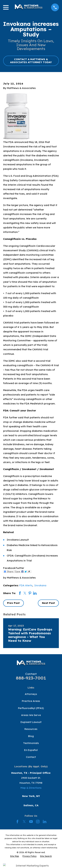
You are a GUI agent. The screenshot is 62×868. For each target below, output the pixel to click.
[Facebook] (17, 822)
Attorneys (31, 694)
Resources (31, 729)
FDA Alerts (26, 585)
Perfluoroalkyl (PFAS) (31, 708)
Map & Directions (31, 788)
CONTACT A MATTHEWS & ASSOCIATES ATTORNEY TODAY (31, 61)
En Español (31, 750)
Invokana (40, 585)
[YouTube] (31, 822)
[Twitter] (24, 822)
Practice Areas (31, 701)
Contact (31, 757)
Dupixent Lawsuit (31, 722)
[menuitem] (15, 856)
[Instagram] (38, 822)
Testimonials (31, 743)
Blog (31, 736)
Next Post (48, 603)
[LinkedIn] (45, 822)
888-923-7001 (31, 678)
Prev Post (13, 603)
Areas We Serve (31, 715)
